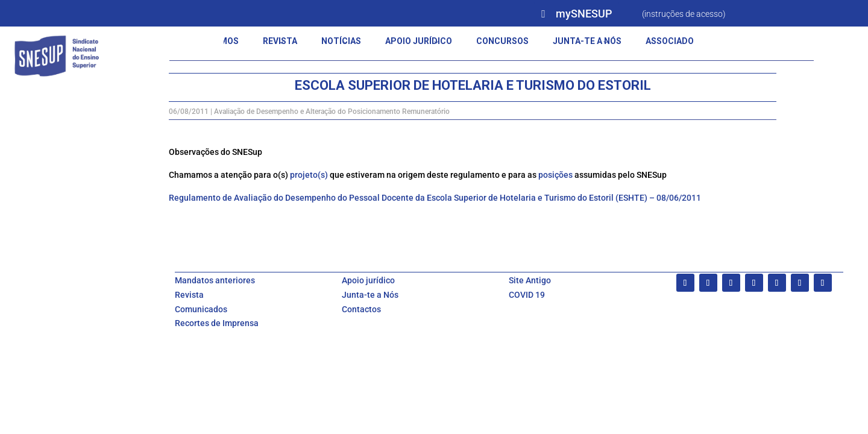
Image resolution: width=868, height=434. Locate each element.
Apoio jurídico (368, 280)
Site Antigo (530, 280)
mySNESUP (584, 14)
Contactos (361, 309)
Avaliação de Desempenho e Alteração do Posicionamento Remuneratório (332, 112)
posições (555, 175)
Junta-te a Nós (370, 295)
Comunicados (201, 309)
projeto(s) (309, 175)
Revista (189, 295)
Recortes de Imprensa (217, 323)
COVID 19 (527, 295)
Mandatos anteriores (215, 280)
